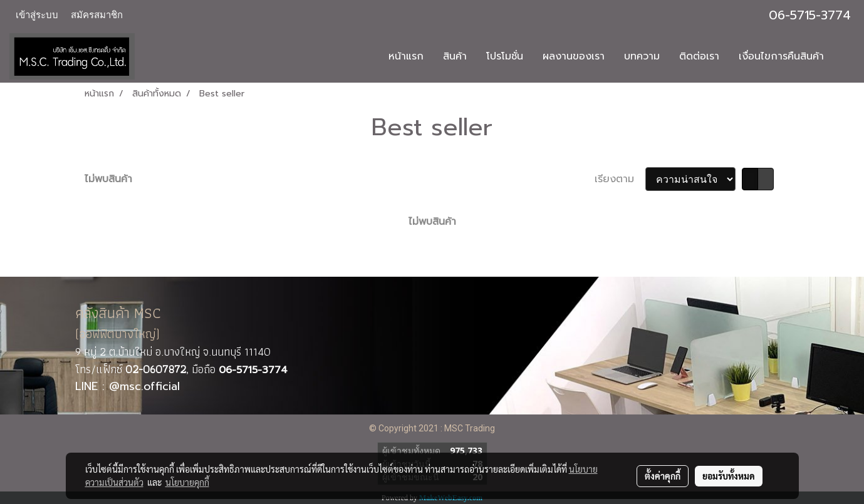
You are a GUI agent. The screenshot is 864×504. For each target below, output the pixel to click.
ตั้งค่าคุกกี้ (663, 476)
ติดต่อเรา (699, 56)
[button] (845, 56)
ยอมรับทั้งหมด (729, 476)
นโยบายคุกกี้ (187, 482)
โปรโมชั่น (505, 56)
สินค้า (455, 56)
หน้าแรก (406, 56)
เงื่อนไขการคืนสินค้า (781, 56)
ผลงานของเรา (574, 56)
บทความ (642, 56)
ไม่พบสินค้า (108, 179)
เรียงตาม (620, 179)
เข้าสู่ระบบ (37, 15)
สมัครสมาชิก (97, 15)
